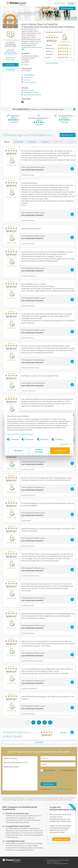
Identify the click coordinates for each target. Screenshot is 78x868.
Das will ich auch (60, 3)
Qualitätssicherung (64, 860)
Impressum (12, 434)
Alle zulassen (60, 451)
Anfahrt (27, 64)
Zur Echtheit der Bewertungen (10, 59)
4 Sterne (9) (32, 142)
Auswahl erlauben (39, 451)
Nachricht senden (49, 784)
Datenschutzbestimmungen (26, 434)
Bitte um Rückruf (49, 770)
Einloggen (71, 3)
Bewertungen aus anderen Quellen (10, 53)
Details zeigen (63, 444)
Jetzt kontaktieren (67, 8)
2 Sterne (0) (58, 142)
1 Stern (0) (71, 142)
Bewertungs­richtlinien (52, 860)
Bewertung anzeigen (52, 63)
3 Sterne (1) (45, 142)
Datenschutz (50, 862)
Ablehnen (18, 451)
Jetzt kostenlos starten (61, 839)
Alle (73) (7, 142)
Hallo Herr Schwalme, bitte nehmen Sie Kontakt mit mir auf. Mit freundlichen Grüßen (20, 773)
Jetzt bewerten (10, 65)
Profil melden (68, 800)
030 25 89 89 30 (29, 75)
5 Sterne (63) (19, 142)
